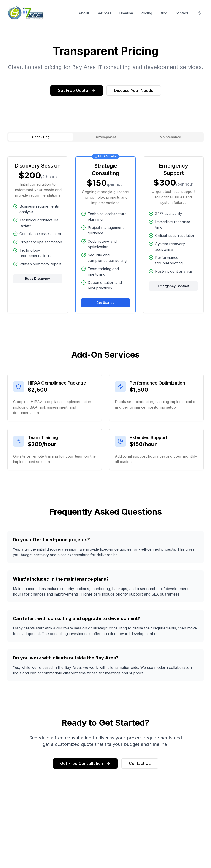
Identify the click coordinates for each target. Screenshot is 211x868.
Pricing (146, 13)
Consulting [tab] (41, 137)
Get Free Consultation (85, 767)
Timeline (126, 13)
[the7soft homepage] (26, 13)
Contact (181, 13)
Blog (163, 13)
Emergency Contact (173, 286)
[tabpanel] (105, 235)
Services (104, 13)
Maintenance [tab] (170, 137)
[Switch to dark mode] (200, 13)
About (84, 13)
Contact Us (140, 767)
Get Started (105, 303)
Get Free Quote (77, 90)
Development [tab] (105, 137)
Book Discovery (38, 279)
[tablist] (105, 137)
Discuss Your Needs (134, 90)
